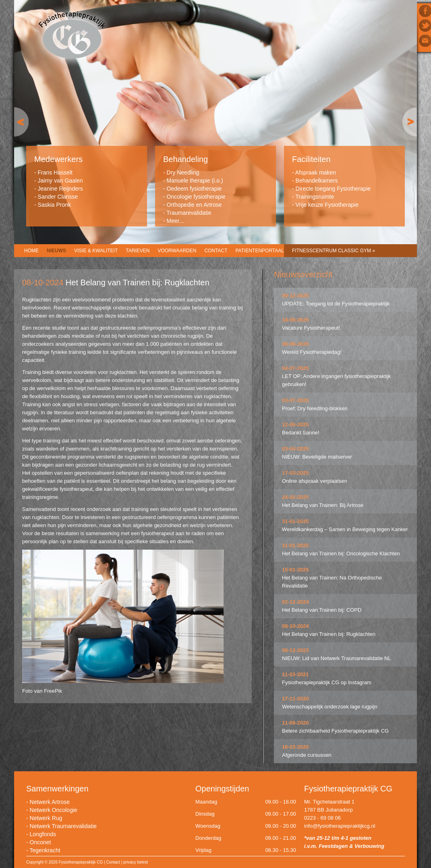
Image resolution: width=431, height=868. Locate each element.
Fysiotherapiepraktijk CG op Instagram (327, 682)
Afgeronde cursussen (307, 755)
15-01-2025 (295, 570)
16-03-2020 (295, 747)
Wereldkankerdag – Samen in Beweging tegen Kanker (345, 529)
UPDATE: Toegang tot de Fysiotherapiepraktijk (336, 304)
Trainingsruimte (315, 197)
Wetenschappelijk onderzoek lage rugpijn (330, 707)
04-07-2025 (295, 368)
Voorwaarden (177, 251)
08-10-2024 (295, 626)
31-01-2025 (295, 521)
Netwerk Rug (46, 818)
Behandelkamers (317, 181)
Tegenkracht (45, 850)
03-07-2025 (295, 400)
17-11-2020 (295, 699)
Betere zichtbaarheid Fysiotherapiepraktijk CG (335, 731)
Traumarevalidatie (189, 213)
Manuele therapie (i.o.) (195, 181)
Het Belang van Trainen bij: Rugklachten (329, 634)
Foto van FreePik (42, 691)
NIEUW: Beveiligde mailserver (317, 457)
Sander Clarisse (58, 197)
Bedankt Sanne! (301, 433)
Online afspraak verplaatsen (315, 481)
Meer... (175, 221)
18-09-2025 (295, 320)
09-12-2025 (295, 296)
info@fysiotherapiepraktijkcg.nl (340, 826)
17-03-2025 (295, 473)
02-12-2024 (295, 602)
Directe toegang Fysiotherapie (333, 189)
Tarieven (138, 251)
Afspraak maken (316, 172)
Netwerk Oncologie (54, 810)
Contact (216, 251)
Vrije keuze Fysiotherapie (327, 205)
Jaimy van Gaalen (60, 181)
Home (31, 251)
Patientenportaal (260, 251)
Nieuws (56, 251)
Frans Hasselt (55, 172)
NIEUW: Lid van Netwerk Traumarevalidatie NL (337, 658)
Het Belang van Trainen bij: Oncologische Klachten (341, 553)
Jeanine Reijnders (60, 189)
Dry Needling (183, 172)
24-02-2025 (295, 497)
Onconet (40, 842)
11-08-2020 (295, 723)
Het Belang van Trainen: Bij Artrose (323, 505)
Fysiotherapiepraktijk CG (72, 36)
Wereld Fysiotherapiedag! (312, 352)
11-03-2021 (295, 674)
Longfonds (43, 834)
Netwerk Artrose (50, 802)
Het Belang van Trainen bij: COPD (322, 610)
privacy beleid (136, 862)
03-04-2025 (295, 449)
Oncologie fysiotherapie (196, 197)
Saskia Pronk (54, 205)
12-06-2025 (295, 425)
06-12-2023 (295, 650)
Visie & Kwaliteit (96, 251)
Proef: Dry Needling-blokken (315, 408)
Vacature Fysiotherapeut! (311, 328)
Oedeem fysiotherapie (194, 189)
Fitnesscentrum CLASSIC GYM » (334, 251)
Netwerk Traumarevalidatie (63, 826)
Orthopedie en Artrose (194, 205)
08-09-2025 (295, 344)
